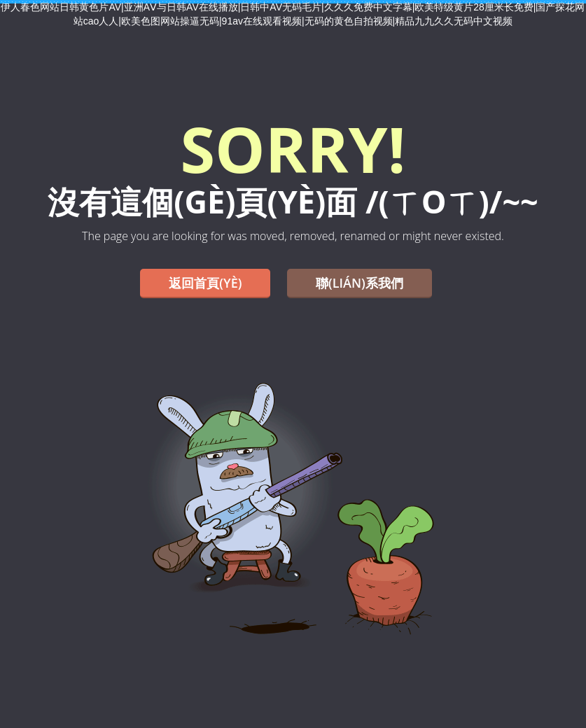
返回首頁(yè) (205, 283)
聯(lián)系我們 (360, 283)
